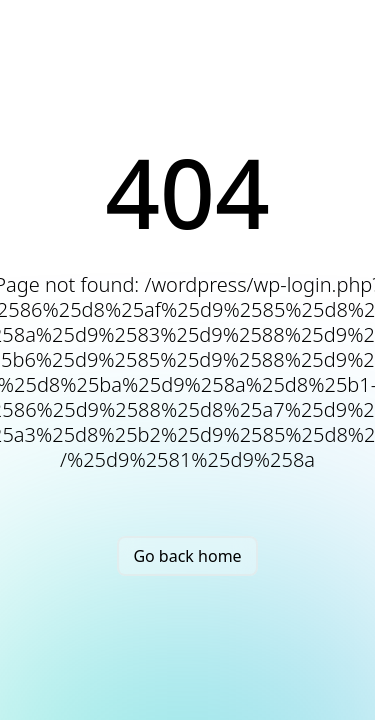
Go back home (187, 556)
